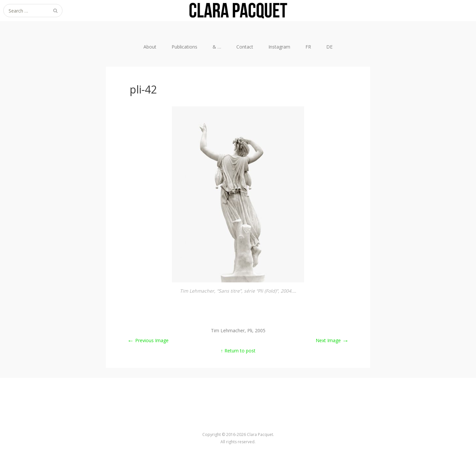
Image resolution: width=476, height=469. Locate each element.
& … (217, 47)
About (150, 47)
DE (329, 47)
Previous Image (148, 340)
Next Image (332, 340)
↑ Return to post (238, 351)
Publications (184, 47)
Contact (245, 47)
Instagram (279, 47)
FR (308, 47)
